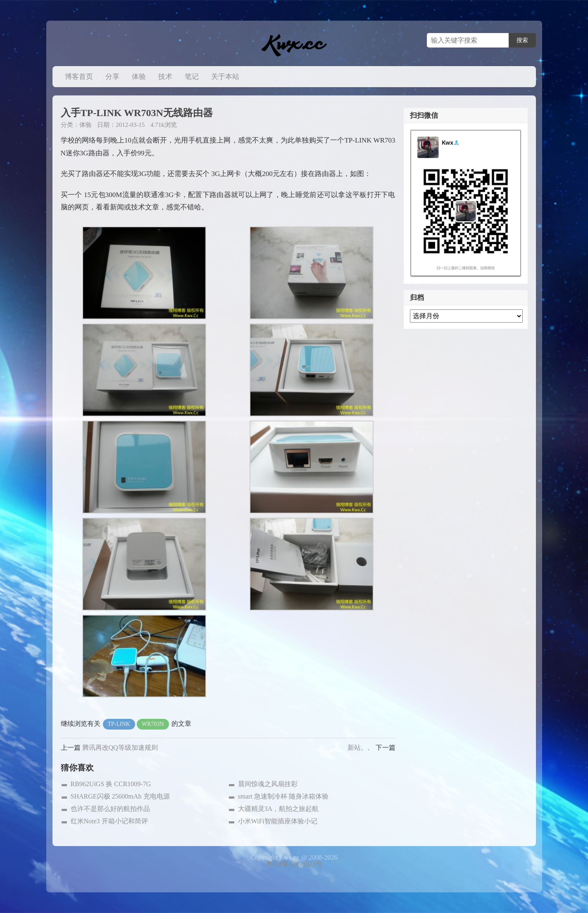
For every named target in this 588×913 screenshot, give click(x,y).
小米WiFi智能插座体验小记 (278, 821)
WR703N (153, 724)
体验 (139, 77)
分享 (112, 77)
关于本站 (225, 77)
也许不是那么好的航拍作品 (110, 809)
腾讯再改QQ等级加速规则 (120, 748)
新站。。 (361, 748)
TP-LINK (119, 724)
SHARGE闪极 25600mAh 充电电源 (120, 796)
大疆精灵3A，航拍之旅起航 (279, 809)
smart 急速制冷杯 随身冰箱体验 (283, 796)
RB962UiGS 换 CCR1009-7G (111, 784)
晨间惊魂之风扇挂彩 (268, 784)
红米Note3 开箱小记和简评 (109, 821)
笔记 (192, 77)
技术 (165, 77)
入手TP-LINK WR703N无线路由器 (137, 113)
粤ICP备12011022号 (294, 864)
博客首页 (79, 77)
